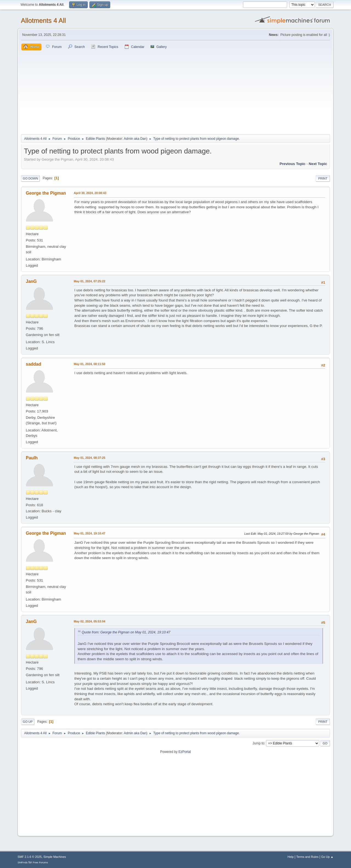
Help (291, 857)
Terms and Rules (308, 857)
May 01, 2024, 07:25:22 (90, 281)
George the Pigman (46, 193)
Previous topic (292, 164)
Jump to (258, 743)
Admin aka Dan (135, 139)
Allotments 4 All (43, 20)
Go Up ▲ (327, 857)
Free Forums (40, 862)
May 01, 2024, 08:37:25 (90, 458)
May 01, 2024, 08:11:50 (90, 364)
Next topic (318, 164)
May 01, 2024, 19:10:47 (90, 533)
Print (323, 178)
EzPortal (185, 752)
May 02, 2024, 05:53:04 (90, 621)
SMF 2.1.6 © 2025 (30, 857)
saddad (33, 364)
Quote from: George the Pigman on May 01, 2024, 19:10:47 (126, 632)
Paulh (32, 458)
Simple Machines (55, 857)
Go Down (30, 178)
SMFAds (23, 862)
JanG (31, 281)
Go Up (28, 722)
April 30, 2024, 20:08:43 (90, 193)
